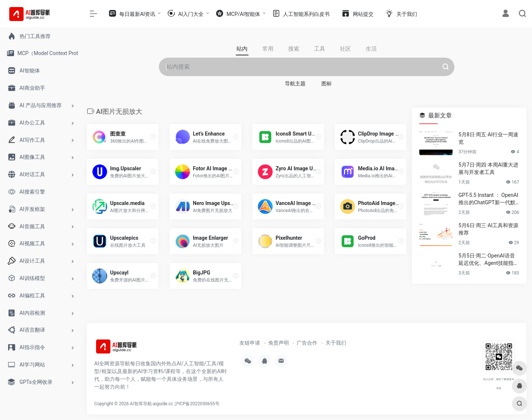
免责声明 (279, 343)
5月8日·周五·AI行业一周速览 (488, 138)
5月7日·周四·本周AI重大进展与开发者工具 (488, 168)
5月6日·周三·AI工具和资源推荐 (488, 229)
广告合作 (307, 343)
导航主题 (295, 83)
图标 (327, 83)
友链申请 (250, 343)
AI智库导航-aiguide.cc (152, 403)
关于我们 (336, 343)
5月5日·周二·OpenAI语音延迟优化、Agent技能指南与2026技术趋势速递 (489, 260)
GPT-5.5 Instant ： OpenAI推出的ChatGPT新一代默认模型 (488, 199)
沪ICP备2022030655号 (197, 403)
